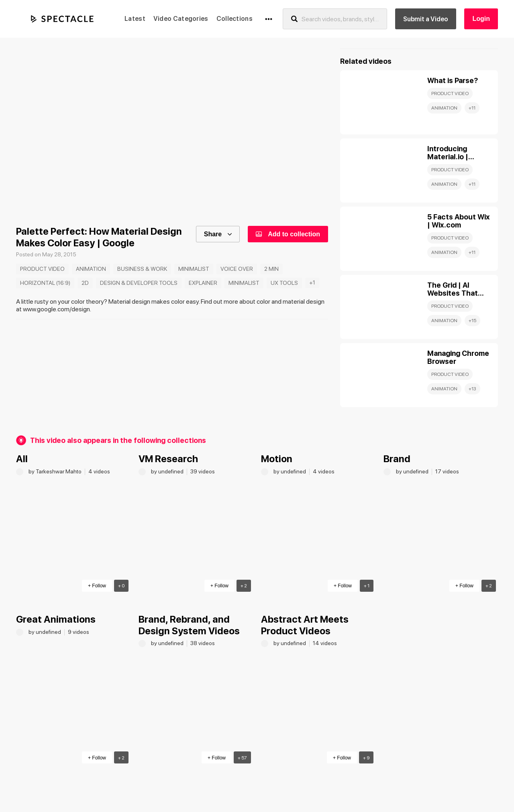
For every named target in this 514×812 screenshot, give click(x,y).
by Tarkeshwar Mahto (56, 471)
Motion (277, 459)
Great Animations (56, 619)
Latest (135, 19)
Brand (397, 459)
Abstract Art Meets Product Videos (305, 625)
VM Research (168, 459)
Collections (235, 19)
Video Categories (181, 19)
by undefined (168, 471)
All (22, 459)
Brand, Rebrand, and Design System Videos (189, 625)
